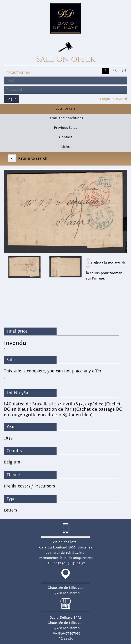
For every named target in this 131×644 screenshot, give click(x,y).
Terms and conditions (66, 118)
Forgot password (114, 99)
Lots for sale (65, 108)
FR (115, 70)
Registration (18, 73)
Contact (66, 137)
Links (65, 147)
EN (124, 70)
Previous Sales (65, 128)
